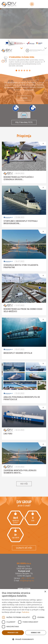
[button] (24, 639)
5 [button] (27, 71)
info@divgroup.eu (27, 581)
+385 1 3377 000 (27, 578)
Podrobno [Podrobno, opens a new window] (25, 612)
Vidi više (24, 484)
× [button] (45, 592)
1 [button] (16, 71)
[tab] (12, 51)
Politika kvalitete (24, 122)
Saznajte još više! (24, 548)
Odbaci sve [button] (36, 633)
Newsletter (24, 589)
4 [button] (24, 71)
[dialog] (24, 616)
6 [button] (30, 71)
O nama (24, 98)
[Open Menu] (32, 4)
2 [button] (19, 71)
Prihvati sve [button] (13, 633)
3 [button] (22, 71)
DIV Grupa (12, 4)
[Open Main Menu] (38, 4)
